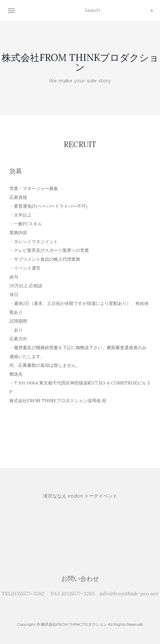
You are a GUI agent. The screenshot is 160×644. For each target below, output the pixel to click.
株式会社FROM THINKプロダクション (80, 62)
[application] (80, 529)
